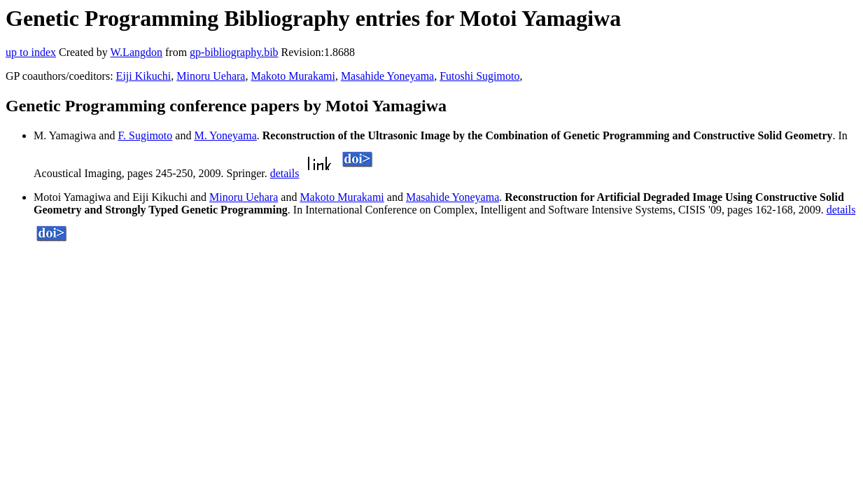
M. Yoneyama (225, 135)
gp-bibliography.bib (234, 52)
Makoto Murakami (293, 76)
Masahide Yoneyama (387, 76)
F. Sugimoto (145, 135)
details (285, 173)
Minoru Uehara (211, 76)
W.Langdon (136, 52)
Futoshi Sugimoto (479, 76)
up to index (31, 52)
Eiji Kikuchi (144, 76)
